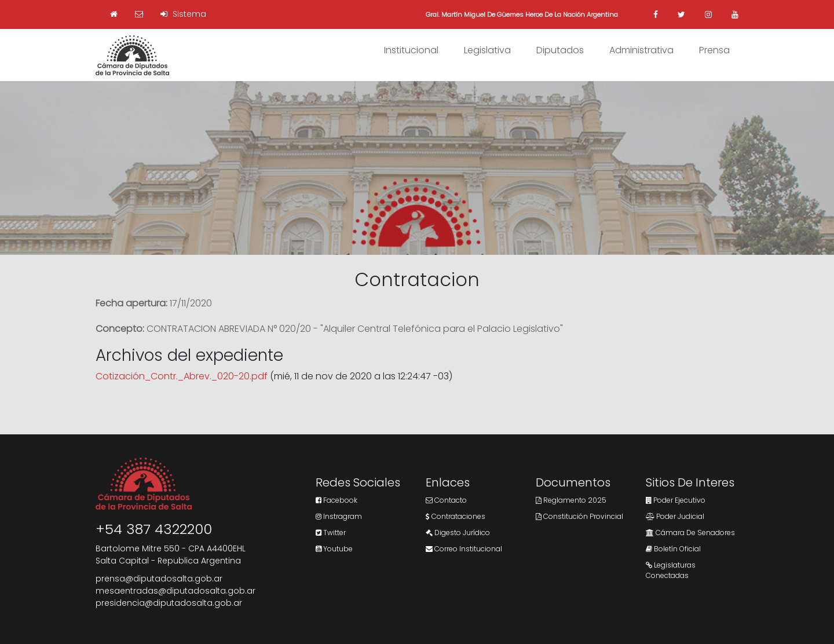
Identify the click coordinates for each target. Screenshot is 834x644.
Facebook (336, 500)
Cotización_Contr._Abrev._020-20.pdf (182, 376)
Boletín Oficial (673, 549)
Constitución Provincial (579, 516)
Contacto (446, 500)
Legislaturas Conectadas (671, 570)
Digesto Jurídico (458, 533)
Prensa (714, 50)
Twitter (331, 533)
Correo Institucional (464, 549)
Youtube (334, 549)
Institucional (411, 50)
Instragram (339, 516)
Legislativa (487, 50)
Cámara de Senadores (690, 533)
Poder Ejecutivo (676, 500)
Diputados (560, 50)
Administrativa (641, 50)
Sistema (183, 14)
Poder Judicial (675, 516)
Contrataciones (456, 516)
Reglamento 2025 (571, 500)
